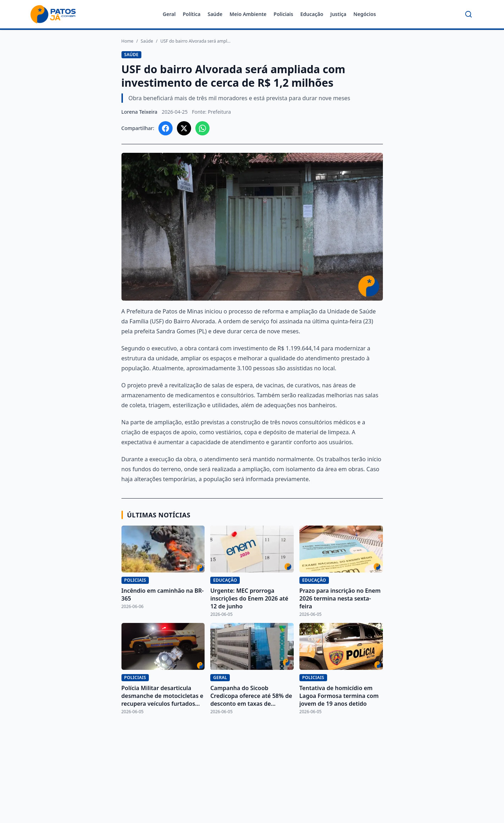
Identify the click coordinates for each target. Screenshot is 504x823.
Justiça (338, 14)
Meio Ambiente (248, 14)
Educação (312, 14)
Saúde (215, 14)
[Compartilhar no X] (184, 128)
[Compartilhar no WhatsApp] (202, 128)
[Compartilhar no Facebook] (166, 128)
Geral (169, 14)
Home (128, 41)
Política (191, 14)
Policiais (283, 14)
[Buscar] (468, 14)
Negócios (365, 14)
